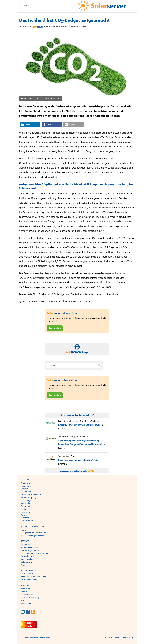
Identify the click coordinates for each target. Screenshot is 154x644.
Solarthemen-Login (29, 580)
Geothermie (26, 509)
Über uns (24, 592)
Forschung (25, 512)
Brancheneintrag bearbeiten (32, 536)
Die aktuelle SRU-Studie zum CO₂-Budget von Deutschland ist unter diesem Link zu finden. (69, 294)
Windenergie (26, 500)
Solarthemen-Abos (29, 574)
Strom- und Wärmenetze (31, 495)
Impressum (25, 589)
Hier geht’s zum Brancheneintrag (35, 533)
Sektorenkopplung (28, 497)
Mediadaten (26, 603)
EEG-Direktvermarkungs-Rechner (35, 553)
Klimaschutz (52, 27)
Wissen (24, 565)
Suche (23, 530)
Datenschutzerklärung (30, 598)
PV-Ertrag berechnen (29, 548)
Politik (64, 27)
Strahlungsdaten (28, 559)
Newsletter (25, 545)
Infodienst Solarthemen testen (33, 577)
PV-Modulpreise (27, 556)
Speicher (24, 489)
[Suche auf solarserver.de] (99, 365)
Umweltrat (33, 302)
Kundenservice (27, 595)
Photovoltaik (26, 483)
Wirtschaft (25, 518)
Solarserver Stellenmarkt (77, 415)
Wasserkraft (26, 506)
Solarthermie (26, 486)
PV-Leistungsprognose (30, 550)
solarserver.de (49, 302)
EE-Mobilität (26, 492)
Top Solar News (79, 27)
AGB (22, 600)
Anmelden (55, 328)
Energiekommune (28, 521)
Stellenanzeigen (27, 562)
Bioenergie (25, 503)
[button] (30, 124)
